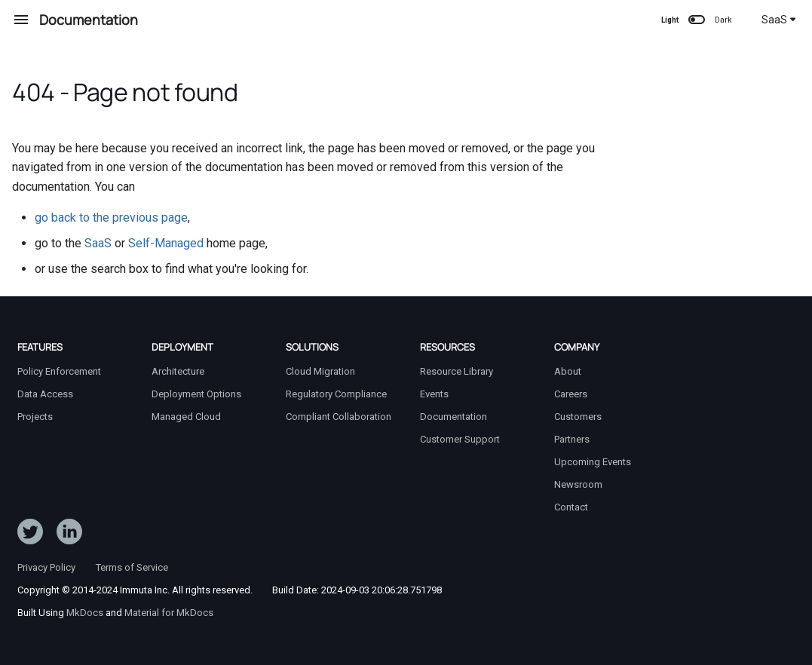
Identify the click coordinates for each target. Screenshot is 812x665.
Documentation (453, 417)
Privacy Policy (46, 567)
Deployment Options (196, 394)
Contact (571, 507)
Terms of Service (132, 567)
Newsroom (578, 484)
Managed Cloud (186, 417)
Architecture (178, 371)
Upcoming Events (593, 462)
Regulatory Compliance (336, 394)
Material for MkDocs (169, 613)
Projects (35, 417)
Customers (578, 417)
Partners (572, 439)
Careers (571, 394)
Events (434, 394)
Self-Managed (166, 243)
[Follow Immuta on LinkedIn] (69, 535)
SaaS (779, 20)
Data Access (45, 394)
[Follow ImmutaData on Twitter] (30, 535)
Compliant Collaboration (339, 417)
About (568, 371)
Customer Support (460, 439)
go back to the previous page (111, 218)
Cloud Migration (320, 371)
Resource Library (457, 371)
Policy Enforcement (59, 371)
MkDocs (85, 613)
